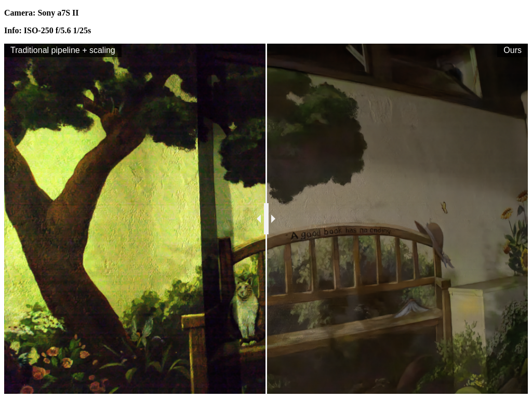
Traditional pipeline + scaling (63, 50)
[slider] (266, 219)
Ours (513, 50)
